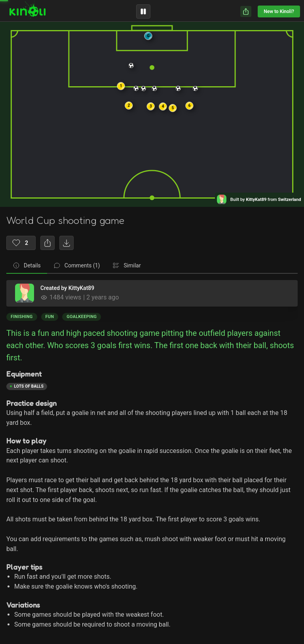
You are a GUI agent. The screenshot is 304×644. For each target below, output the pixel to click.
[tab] (27, 266)
